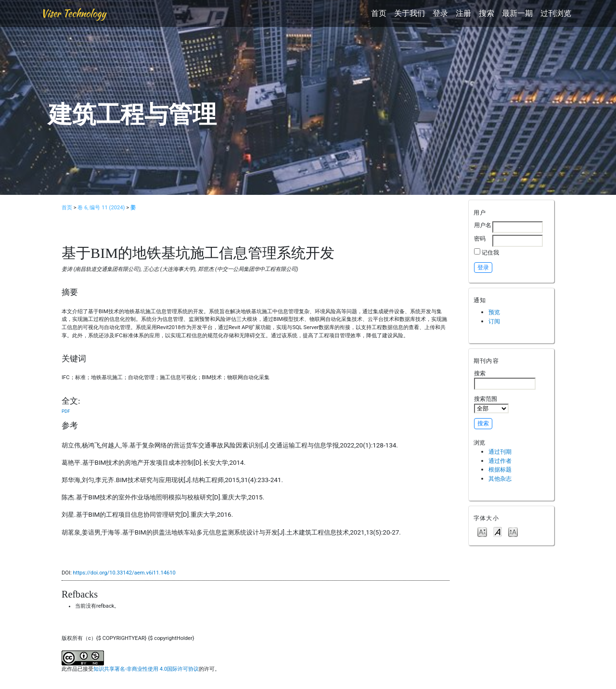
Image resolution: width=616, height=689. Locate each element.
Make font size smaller (482, 531)
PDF (66, 411)
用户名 (483, 225)
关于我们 (410, 13)
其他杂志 (500, 478)
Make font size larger (513, 531)
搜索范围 (491, 404)
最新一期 (517, 13)
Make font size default (498, 531)
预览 (494, 312)
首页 (379, 13)
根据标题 (500, 469)
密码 (480, 238)
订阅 (494, 321)
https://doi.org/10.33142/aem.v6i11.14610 (124, 573)
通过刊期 (500, 452)
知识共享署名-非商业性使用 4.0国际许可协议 (146, 669)
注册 (463, 13)
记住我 (490, 252)
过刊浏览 (556, 13)
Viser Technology (73, 13)
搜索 (487, 13)
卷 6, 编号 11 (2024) (101, 208)
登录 (440, 13)
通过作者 (500, 461)
